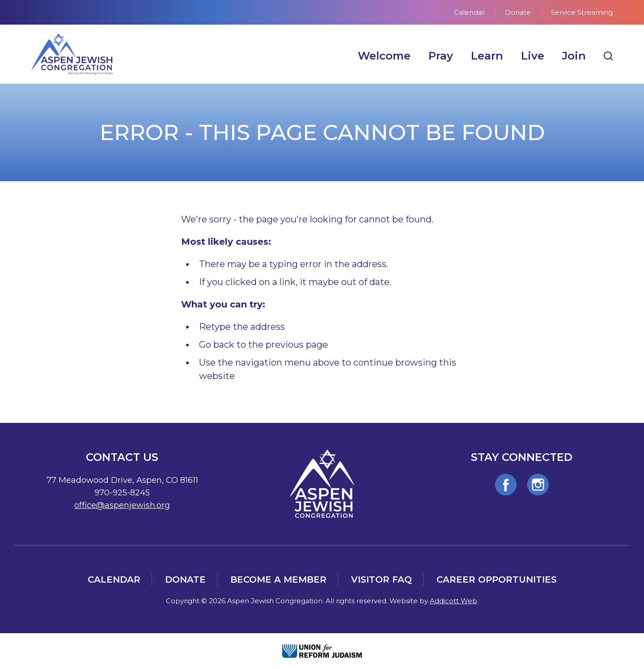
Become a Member (278, 580)
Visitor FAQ (381, 580)
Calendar (469, 12)
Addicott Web (453, 601)
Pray (441, 56)
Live (533, 56)
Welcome (384, 56)
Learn (487, 56)
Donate (518, 12)
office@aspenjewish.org (122, 505)
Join (574, 56)
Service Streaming (582, 12)
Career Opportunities (497, 580)
